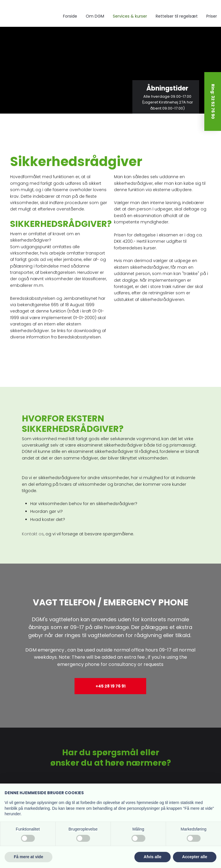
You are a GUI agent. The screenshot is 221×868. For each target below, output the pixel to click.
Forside (70, 16)
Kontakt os (33, 534)
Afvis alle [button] (152, 857)
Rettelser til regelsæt (177, 16)
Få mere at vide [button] (28, 857)
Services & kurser (130, 16)
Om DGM (95, 16)
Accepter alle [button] (195, 857)
